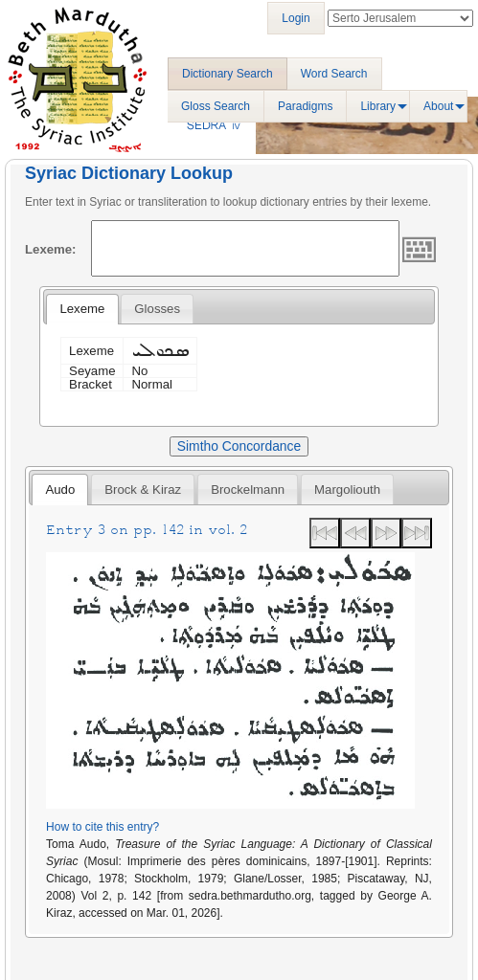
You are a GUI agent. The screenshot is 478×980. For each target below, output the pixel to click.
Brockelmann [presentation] (248, 490)
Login (296, 18)
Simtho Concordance (239, 446)
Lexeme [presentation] (82, 309)
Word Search (334, 74)
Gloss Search (216, 106)
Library (378, 106)
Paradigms (305, 106)
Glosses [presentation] (157, 309)
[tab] (82, 309)
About (438, 106)
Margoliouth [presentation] (347, 490)
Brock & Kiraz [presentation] (143, 490)
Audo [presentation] (60, 490)
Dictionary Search (228, 74)
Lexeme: (51, 249)
